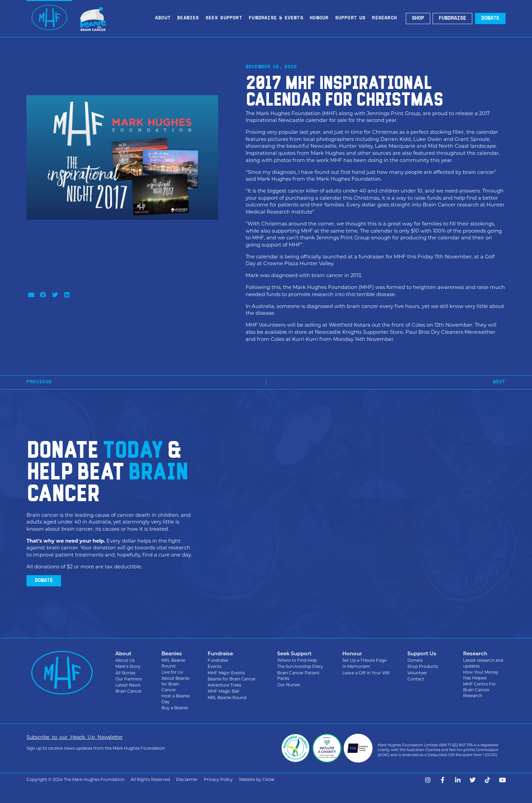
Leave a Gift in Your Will (366, 673)
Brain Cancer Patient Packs (298, 676)
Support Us (352, 18)
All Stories (125, 673)
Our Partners (129, 679)
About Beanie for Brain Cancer (175, 684)
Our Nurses (289, 685)
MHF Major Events (226, 673)
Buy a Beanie (175, 708)
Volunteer (417, 673)
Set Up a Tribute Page (364, 660)
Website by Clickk (257, 779)
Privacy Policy (218, 779)
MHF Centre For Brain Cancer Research (480, 690)
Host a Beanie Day (176, 699)
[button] (31, 295)
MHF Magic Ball (223, 691)
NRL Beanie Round (173, 663)
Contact (416, 679)
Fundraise (218, 660)
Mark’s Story (128, 666)
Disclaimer (187, 779)
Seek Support (226, 18)
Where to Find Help (297, 660)
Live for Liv (172, 672)
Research (386, 18)
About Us (125, 660)
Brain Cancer (129, 691)
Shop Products (423, 666)
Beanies (190, 18)
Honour (321, 18)
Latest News (128, 685)
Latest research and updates (483, 663)
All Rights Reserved (150, 779)
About (165, 18)
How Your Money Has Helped (481, 675)
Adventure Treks (224, 685)
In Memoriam (356, 666)
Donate (415, 660)
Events (215, 666)
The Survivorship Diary (300, 666)
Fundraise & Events (278, 18)
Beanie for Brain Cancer (232, 679)
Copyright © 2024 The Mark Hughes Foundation (75, 779)
